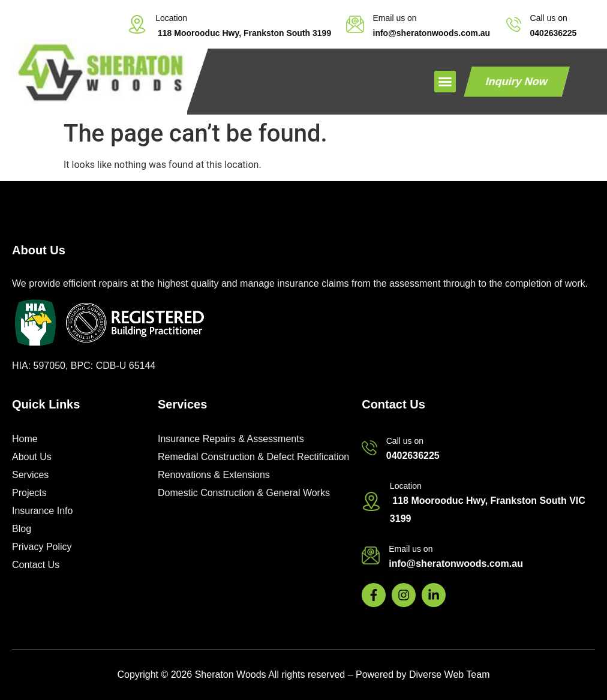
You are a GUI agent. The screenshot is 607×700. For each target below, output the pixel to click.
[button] (445, 82)
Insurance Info (42, 511)
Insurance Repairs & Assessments (231, 439)
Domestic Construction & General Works (244, 493)
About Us (32, 457)
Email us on (395, 18)
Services (30, 475)
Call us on (549, 18)
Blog (22, 529)
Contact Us (36, 565)
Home (25, 439)
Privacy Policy (42, 547)
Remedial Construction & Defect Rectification (253, 457)
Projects (29, 493)
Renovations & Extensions (214, 475)
